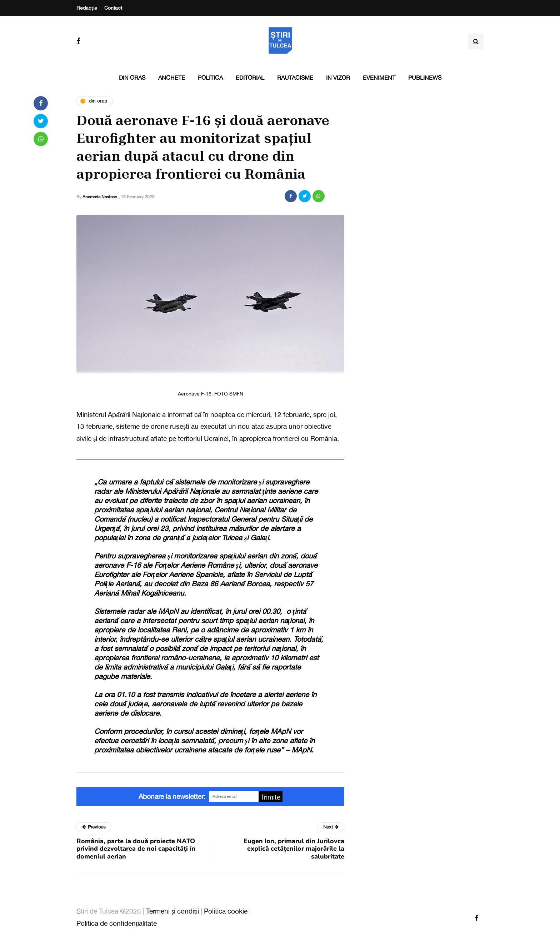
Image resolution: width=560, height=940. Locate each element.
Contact (113, 8)
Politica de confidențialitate (117, 923)
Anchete (172, 78)
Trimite (271, 797)
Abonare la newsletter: (172, 796)
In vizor (338, 78)
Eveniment (379, 78)
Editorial (250, 78)
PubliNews (425, 78)
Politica (210, 78)
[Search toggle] (476, 41)
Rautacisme (295, 78)
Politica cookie (226, 911)
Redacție (87, 8)
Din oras (132, 78)
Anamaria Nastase (100, 197)
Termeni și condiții (172, 911)
